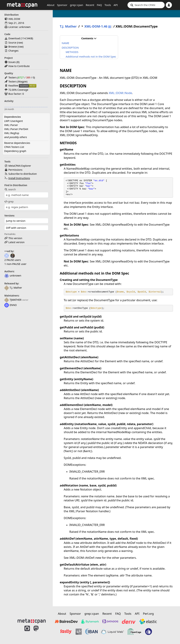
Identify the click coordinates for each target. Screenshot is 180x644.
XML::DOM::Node (120, 93)
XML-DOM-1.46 (96, 26)
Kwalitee (13, 86)
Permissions (15, 170)
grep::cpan (77, 5)
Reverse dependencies (17, 143)
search (10, 189)
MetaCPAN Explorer (20, 166)
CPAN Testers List (14, 147)
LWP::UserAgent (14, 121)
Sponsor (62, 5)
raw (20, 43)
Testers (13, 77)
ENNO (11, 305)
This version (15, 238)
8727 (21, 77)
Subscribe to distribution (23, 174)
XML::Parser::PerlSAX (16, 129)
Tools (108, 5)
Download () (21, 38)
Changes (13, 51)
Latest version (17, 242)
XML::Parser (11, 125)
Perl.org (148, 614)
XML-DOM (14, 19)
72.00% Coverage (18, 90)
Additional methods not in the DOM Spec (91, 56)
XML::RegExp (12, 133)
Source (12, 43)
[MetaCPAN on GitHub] (27, 632)
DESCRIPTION (70, 48)
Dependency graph (15, 151)
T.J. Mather (13, 288)
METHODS (72, 52)
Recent (90, 5)
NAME (65, 43)
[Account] (169, 5)
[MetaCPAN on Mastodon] (40, 632)
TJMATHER (13, 300)
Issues (12, 62)
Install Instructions (19, 178)
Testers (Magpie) (18, 81)
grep (9, 201)
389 (28, 77)
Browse (13, 47)
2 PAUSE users (13, 260)
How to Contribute (19, 66)
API (116, 5)
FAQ (99, 5)
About (51, 5)
